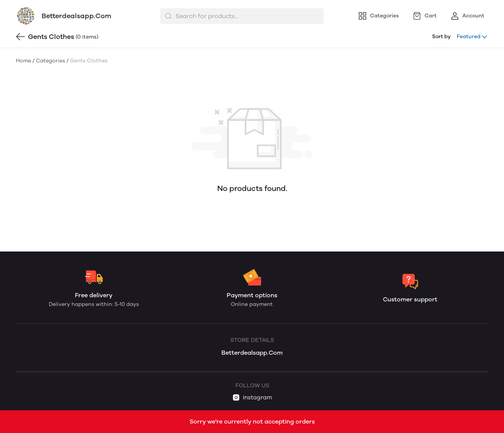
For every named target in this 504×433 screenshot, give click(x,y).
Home (23, 61)
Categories (51, 61)
